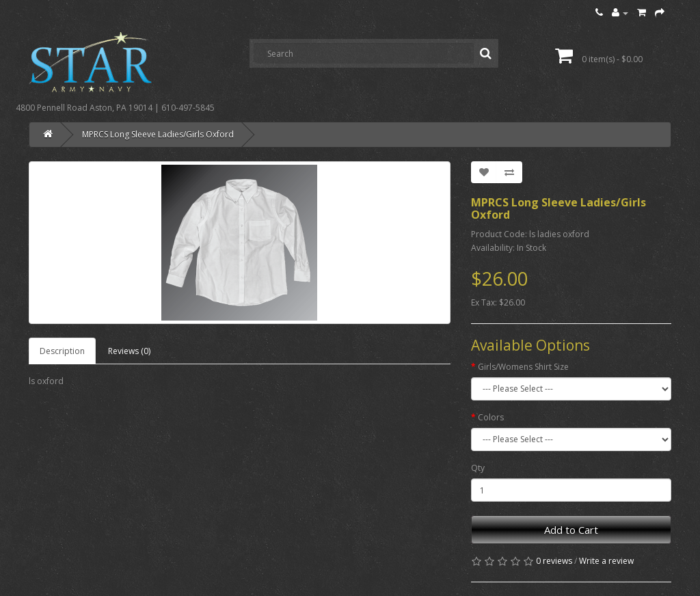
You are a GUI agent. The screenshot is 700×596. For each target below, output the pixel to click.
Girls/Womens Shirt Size (523, 367)
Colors (491, 417)
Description (62, 351)
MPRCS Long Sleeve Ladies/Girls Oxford (158, 134)
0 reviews (554, 561)
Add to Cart (571, 530)
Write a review (606, 561)
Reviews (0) (129, 351)
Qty (478, 468)
